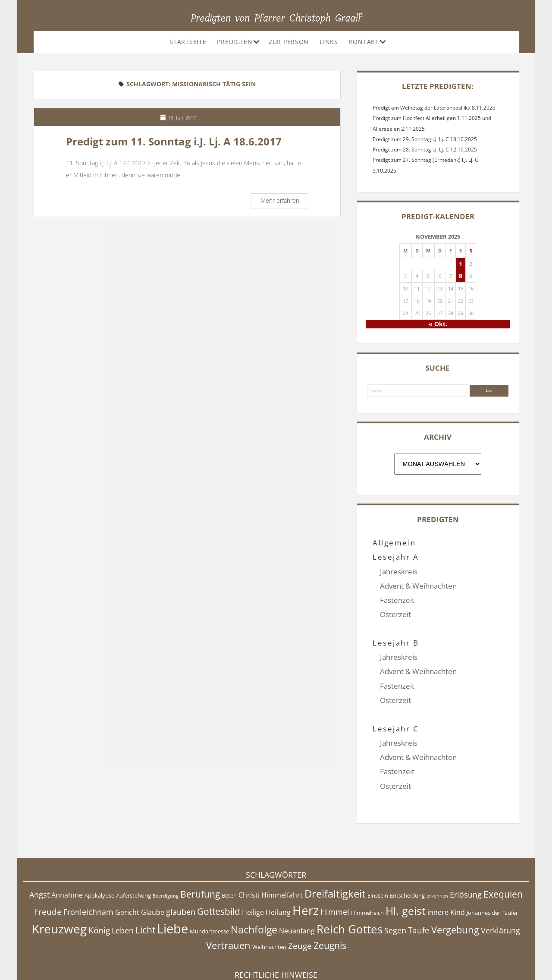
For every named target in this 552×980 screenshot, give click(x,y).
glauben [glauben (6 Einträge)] (181, 869)
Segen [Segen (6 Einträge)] (395, 887)
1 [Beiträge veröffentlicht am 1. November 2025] (461, 264)
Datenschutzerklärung (276, 960)
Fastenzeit (397, 600)
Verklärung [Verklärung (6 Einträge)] (500, 887)
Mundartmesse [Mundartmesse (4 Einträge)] (209, 888)
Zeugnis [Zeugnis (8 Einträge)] (330, 902)
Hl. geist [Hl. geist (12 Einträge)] (406, 868)
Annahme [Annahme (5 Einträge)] (67, 852)
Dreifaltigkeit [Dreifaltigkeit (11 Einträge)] (335, 851)
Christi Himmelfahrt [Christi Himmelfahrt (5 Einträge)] (271, 852)
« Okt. (438, 324)
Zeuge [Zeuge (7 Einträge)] (300, 903)
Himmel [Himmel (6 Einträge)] (335, 869)
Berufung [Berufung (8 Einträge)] (200, 851)
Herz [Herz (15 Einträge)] (306, 867)
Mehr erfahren (284, 202)
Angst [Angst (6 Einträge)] (39, 852)
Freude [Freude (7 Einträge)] (48, 869)
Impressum (276, 952)
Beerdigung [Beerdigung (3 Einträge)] (166, 853)
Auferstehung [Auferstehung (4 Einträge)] (133, 853)
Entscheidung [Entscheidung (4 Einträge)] (407, 853)
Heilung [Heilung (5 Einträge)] (278, 870)
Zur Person (289, 42)
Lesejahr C (396, 700)
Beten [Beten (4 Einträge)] (229, 853)
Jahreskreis (399, 572)
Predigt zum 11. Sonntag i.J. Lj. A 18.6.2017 (174, 142)
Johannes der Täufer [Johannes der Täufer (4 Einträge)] (492, 870)
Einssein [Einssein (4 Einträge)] (378, 853)
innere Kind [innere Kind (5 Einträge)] (446, 870)
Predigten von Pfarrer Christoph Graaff (276, 18)
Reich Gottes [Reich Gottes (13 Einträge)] (350, 886)
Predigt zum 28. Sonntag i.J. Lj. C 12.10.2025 (425, 150)
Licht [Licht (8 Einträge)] (145, 887)
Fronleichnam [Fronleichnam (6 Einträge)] (88, 869)
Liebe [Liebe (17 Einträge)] (172, 885)
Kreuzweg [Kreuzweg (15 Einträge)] (59, 885)
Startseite (188, 42)
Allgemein (394, 543)
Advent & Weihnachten (418, 586)
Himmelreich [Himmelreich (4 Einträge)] (367, 870)
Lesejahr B (396, 629)
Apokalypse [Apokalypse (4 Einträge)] (99, 853)
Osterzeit (395, 614)
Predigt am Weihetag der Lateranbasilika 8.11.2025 (434, 108)
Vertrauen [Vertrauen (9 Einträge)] (228, 902)
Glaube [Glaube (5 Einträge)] (153, 870)
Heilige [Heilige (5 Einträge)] (253, 870)
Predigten (235, 42)
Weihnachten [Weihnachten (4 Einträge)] (269, 904)
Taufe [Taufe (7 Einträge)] (419, 887)
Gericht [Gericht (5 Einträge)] (127, 870)
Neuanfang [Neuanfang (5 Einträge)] (297, 888)
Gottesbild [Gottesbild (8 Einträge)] (219, 869)
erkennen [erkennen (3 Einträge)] (437, 853)
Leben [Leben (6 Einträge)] (123, 887)
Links (329, 42)
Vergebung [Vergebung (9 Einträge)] (455, 887)
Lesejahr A (396, 557)
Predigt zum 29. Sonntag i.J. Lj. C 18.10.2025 (425, 139)
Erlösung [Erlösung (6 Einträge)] (466, 852)
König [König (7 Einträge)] (99, 887)
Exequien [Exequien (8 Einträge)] (503, 851)
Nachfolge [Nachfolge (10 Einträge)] (254, 886)
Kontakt (364, 42)
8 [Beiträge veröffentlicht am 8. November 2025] (461, 276)
